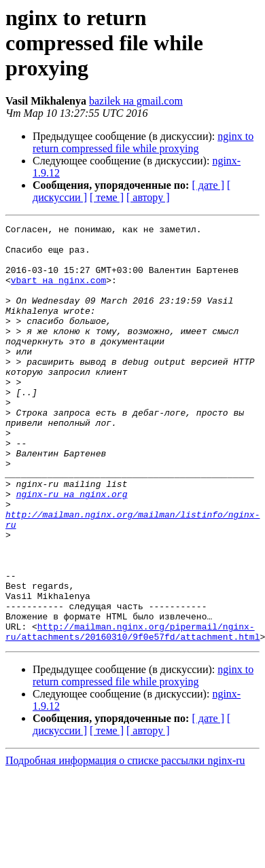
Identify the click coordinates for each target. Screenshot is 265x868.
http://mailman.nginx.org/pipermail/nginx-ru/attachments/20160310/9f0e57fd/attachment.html (132, 714)
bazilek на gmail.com (136, 101)
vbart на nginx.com (58, 292)
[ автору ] (148, 197)
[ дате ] (208, 185)
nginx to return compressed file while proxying (143, 142)
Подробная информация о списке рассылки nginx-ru (125, 844)
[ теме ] (107, 197)
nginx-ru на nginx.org (72, 549)
